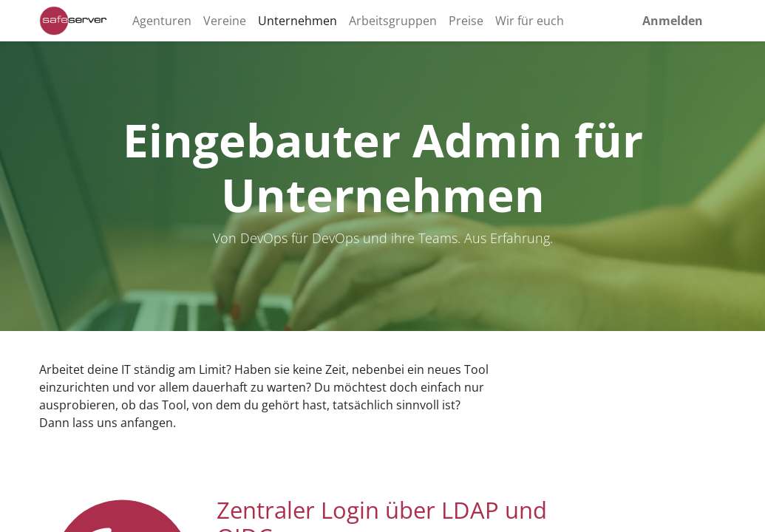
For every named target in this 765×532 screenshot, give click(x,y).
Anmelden (673, 21)
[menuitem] (162, 21)
